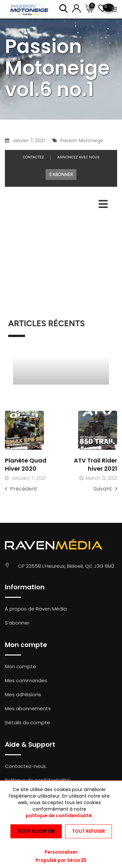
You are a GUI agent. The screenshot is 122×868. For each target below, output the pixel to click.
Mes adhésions (23, 694)
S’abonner (17, 623)
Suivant (105, 489)
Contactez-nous (25, 766)
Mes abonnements (28, 708)
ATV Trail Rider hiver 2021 (95, 464)
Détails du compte (27, 722)
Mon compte (20, 666)
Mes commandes (26, 680)
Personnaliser (61, 852)
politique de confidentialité (59, 816)
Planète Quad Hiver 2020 (26, 464)
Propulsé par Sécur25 (61, 860)
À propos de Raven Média (36, 609)
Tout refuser (88, 831)
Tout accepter (36, 831)
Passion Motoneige (82, 140)
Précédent (21, 489)
